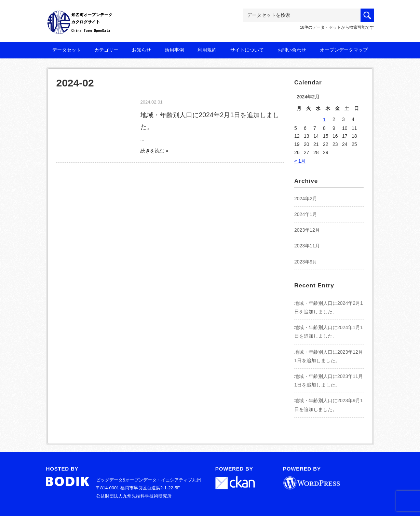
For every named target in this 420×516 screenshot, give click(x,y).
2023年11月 (307, 246)
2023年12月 (307, 230)
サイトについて (247, 50)
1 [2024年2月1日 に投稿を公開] (324, 120)
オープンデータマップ (344, 50)
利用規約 (207, 50)
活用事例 (174, 50)
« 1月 (300, 161)
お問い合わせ (292, 50)
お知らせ (141, 50)
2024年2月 (306, 199)
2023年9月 (306, 262)
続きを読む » (154, 151)
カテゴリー (106, 50)
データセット (67, 50)
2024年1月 (306, 214)
